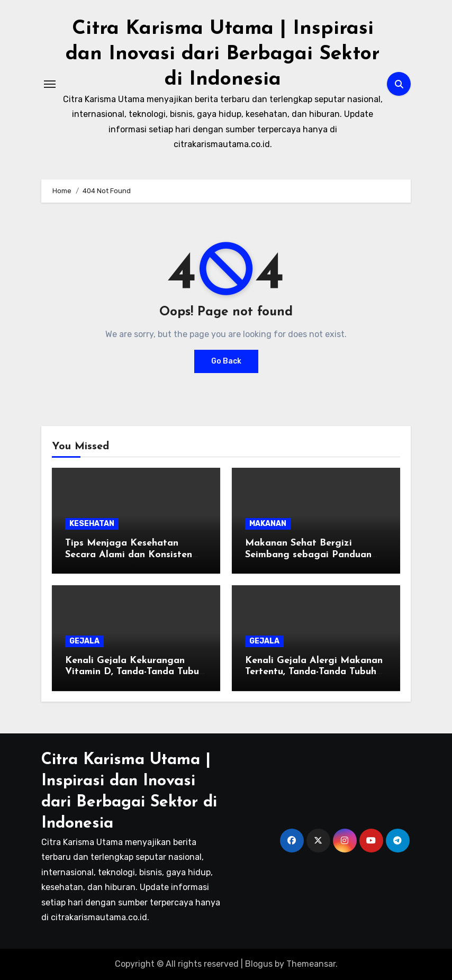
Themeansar (311, 964)
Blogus (259, 964)
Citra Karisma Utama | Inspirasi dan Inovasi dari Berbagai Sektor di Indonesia (223, 54)
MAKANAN (268, 524)
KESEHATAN (92, 524)
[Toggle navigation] (50, 84)
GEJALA (84, 641)
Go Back (226, 361)
